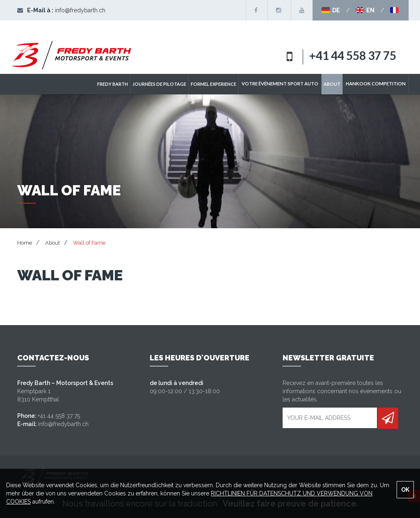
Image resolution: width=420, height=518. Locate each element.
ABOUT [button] (336, 84)
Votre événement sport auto (285, 84)
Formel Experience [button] (220, 84)
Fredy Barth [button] (120, 84)
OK (405, 490)
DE (331, 10)
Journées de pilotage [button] (166, 84)
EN (365, 10)
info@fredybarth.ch (80, 10)
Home (25, 243)
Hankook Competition (378, 84)
